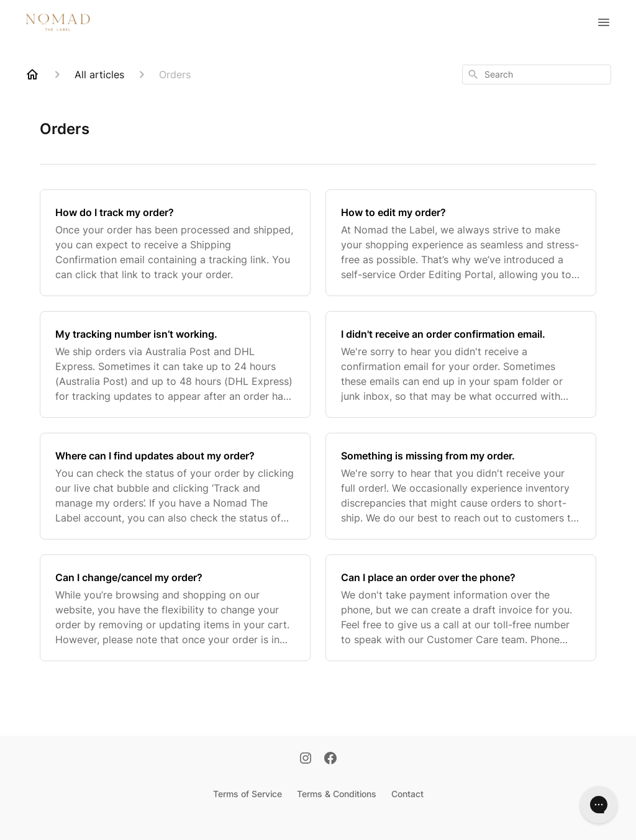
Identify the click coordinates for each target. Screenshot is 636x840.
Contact (407, 794)
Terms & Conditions (337, 794)
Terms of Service (248, 794)
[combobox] (537, 75)
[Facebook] (330, 759)
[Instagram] (306, 759)
